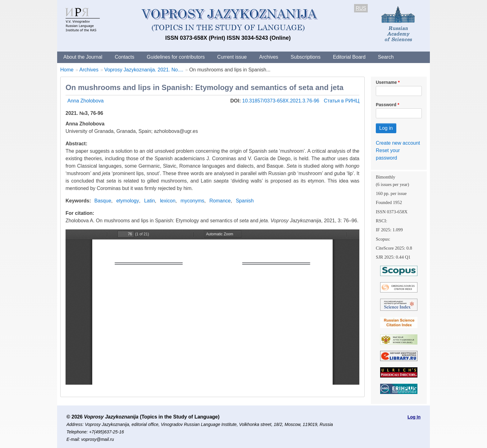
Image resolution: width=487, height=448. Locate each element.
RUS (361, 8)
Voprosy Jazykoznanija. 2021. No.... (144, 70)
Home (67, 70)
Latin (150, 201)
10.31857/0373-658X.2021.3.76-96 (282, 101)
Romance (220, 201)
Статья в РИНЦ (341, 101)
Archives (269, 57)
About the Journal (83, 57)
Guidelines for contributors (176, 57)
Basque (103, 201)
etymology (128, 201)
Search (386, 57)
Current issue (232, 57)
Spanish (245, 201)
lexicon (168, 201)
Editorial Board (349, 57)
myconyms (192, 201)
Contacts (124, 57)
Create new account (398, 143)
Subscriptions (306, 57)
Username (386, 82)
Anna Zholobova (86, 101)
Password (386, 105)
